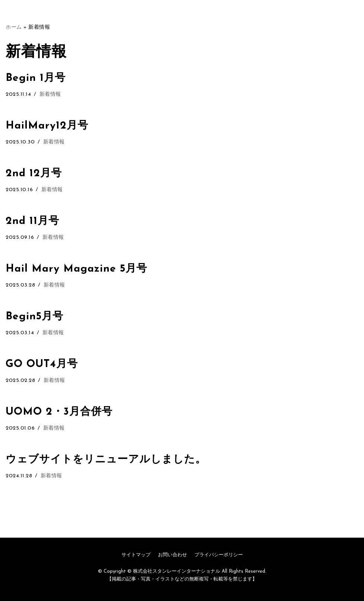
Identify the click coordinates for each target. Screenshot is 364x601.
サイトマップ (136, 555)
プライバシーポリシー (219, 555)
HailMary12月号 (47, 126)
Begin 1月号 (36, 78)
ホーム (14, 27)
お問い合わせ (172, 555)
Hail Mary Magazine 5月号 (76, 269)
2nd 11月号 (32, 221)
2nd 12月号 (34, 174)
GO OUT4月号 (42, 364)
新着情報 (50, 94)
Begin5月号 (34, 317)
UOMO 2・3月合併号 (59, 412)
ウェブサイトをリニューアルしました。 (106, 460)
